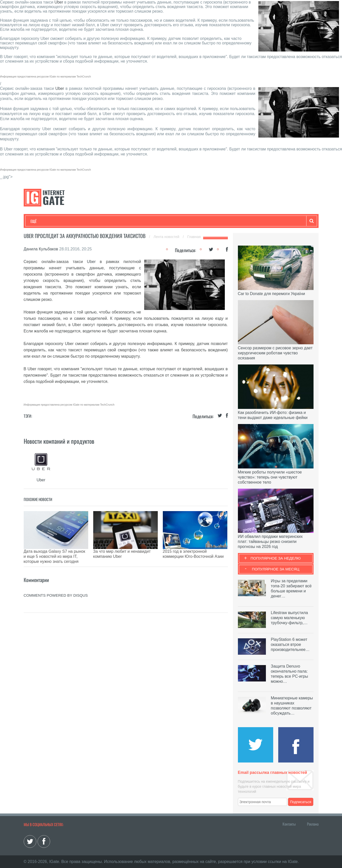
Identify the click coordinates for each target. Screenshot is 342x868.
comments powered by (56, 583)
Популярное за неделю (276, 558)
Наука (113, 221)
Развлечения (67, 221)
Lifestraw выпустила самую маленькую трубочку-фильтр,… (289, 618)
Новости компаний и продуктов (59, 441)
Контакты (289, 824)
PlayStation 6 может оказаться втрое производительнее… (290, 645)
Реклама (313, 824)
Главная (194, 237)
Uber (59, 2)
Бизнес (93, 221)
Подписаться (301, 802)
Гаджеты (183, 221)
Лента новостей (167, 237)
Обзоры (160, 221)
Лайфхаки (136, 221)
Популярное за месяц (275, 569)
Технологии (40, 221)
